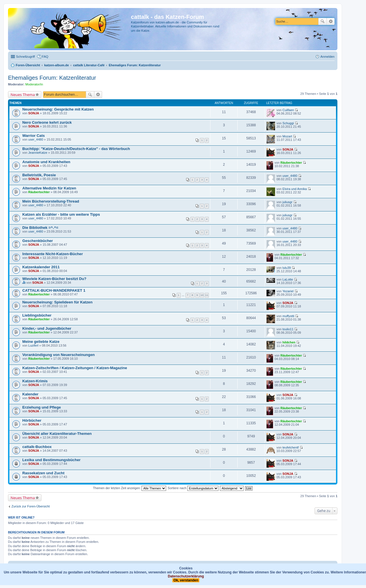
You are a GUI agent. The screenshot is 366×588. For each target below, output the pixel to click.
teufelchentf (291, 447)
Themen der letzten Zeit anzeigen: (130, 488)
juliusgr (288, 202)
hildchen (289, 342)
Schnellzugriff (25, 57)
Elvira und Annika (295, 189)
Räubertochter (291, 163)
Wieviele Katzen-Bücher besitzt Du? (54, 279)
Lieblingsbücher (37, 315)
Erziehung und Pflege (42, 407)
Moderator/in (34, 84)
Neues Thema (23, 95)
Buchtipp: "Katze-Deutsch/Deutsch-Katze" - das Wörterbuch (76, 149)
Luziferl (33, 345)
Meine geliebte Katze (41, 342)
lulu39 (287, 268)
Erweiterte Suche (331, 21)
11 (207, 295)
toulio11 (288, 329)
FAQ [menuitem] (45, 57)
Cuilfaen (288, 110)
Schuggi (288, 123)
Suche (323, 21)
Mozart (287, 136)
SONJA (34, 113)
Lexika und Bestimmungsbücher (51, 460)
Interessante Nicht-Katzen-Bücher (53, 254)
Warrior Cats (34, 136)
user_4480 (36, 139)
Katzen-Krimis (35, 381)
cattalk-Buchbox (37, 447)
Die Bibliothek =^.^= (40, 228)
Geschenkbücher (38, 241)
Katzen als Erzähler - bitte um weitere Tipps (61, 214)
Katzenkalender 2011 (41, 267)
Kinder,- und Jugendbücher (47, 328)
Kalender (30, 394)
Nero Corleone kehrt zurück (47, 122)
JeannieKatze (38, 153)
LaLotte (288, 279)
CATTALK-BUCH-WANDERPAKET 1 (54, 290)
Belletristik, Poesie (39, 175)
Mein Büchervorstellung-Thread (51, 201)
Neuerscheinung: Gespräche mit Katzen (58, 109)
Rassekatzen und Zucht (43, 473)
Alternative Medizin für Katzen (49, 188)
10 (202, 295)
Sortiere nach (193, 488)
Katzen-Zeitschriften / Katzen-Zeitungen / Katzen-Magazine (75, 368)
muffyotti (288, 316)
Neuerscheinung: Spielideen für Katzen (57, 302)
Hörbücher (32, 420)
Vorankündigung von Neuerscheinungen (58, 355)
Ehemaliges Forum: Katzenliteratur (52, 78)
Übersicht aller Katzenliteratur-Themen (57, 434)
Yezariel (288, 291)
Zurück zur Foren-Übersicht (31, 506)
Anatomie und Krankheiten (46, 162)
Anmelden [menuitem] (327, 57)
